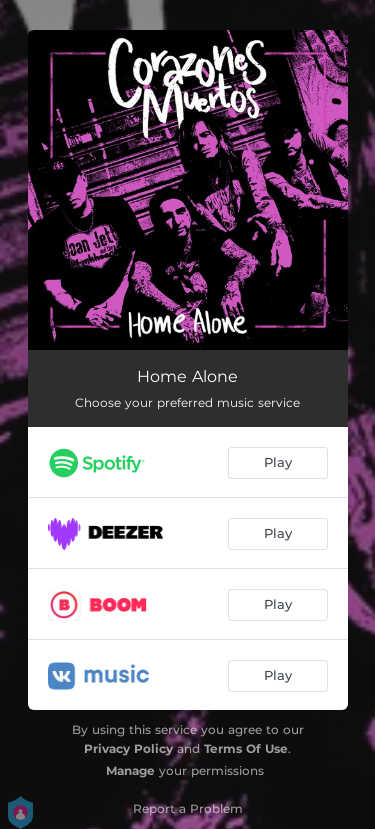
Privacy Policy (128, 748)
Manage (130, 770)
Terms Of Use (246, 748)
